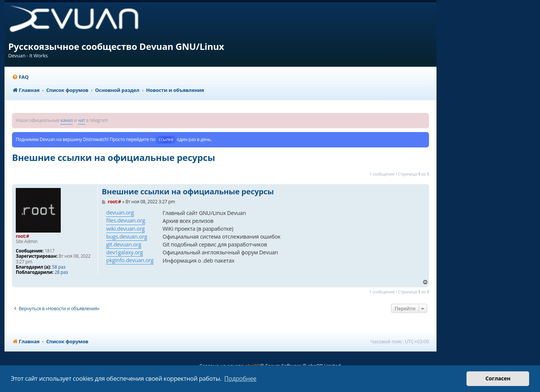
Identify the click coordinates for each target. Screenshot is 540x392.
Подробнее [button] (240, 378)
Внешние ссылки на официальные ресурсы (113, 157)
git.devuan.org (124, 244)
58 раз (59, 267)
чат (82, 120)
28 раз (61, 272)
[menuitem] (20, 77)
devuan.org (120, 213)
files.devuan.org (125, 220)
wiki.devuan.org (125, 229)
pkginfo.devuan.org (130, 260)
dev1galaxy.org (124, 252)
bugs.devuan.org (127, 237)
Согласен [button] (498, 378)
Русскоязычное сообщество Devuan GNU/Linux (116, 46)
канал (67, 120)
